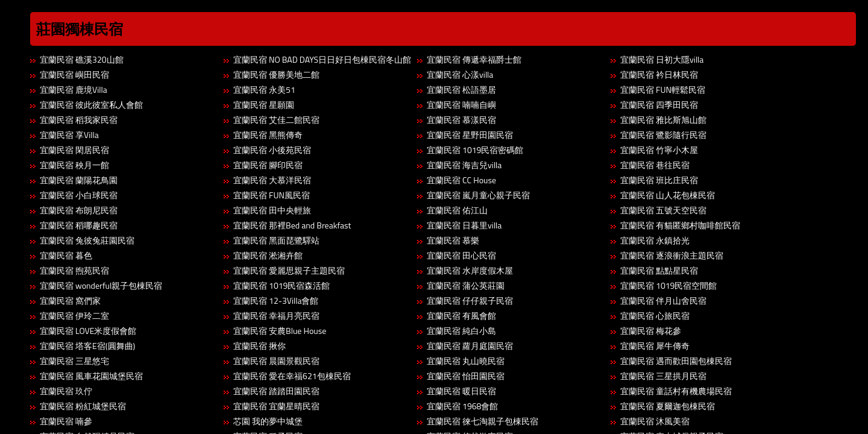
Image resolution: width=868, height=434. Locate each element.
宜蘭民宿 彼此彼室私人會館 (91, 105)
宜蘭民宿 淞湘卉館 (268, 255)
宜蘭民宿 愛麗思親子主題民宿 (289, 270)
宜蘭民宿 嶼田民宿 (74, 74)
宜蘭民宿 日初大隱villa (662, 59)
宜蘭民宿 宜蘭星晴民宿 (276, 406)
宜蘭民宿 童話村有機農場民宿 (676, 391)
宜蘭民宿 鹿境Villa (74, 90)
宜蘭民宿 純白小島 (461, 331)
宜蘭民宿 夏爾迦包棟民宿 (668, 406)
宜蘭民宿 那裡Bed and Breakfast (292, 225)
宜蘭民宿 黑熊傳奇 (268, 135)
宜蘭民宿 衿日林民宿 (659, 74)
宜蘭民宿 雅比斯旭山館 (663, 120)
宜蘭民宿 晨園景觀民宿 (276, 361)
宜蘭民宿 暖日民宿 (461, 391)
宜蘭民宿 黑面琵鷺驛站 (276, 240)
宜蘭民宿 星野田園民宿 (470, 135)
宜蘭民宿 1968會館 (462, 406)
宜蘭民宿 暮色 (66, 255)
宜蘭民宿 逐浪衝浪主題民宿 (672, 255)
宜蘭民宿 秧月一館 (74, 165)
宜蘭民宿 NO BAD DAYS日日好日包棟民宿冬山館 (322, 59)
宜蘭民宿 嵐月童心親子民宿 (478, 195)
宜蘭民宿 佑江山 (457, 210)
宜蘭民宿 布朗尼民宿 (79, 210)
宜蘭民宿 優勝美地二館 (276, 74)
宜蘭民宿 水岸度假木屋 (470, 270)
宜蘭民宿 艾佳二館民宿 (276, 120)
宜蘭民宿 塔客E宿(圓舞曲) (87, 346)
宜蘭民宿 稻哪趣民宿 (79, 225)
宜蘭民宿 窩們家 (70, 300)
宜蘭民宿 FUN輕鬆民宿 (663, 90)
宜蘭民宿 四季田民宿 (659, 105)
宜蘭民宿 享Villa (69, 135)
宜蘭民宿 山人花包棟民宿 (668, 195)
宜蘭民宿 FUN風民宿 (272, 195)
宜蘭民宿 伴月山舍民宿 (663, 300)
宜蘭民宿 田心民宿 (461, 255)
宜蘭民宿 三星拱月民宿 (663, 376)
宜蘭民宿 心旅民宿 (655, 316)
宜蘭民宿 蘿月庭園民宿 (470, 346)
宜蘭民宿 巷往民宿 (655, 165)
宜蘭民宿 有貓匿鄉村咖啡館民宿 (680, 225)
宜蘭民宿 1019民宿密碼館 (475, 150)
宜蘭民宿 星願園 (264, 105)
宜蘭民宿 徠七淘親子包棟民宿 (483, 421)
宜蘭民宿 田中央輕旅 (272, 210)
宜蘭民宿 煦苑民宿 (74, 270)
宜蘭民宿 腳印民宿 (268, 165)
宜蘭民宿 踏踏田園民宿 (276, 391)
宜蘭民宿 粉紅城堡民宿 (83, 406)
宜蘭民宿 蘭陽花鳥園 (79, 180)
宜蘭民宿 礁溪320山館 (82, 59)
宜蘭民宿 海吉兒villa (464, 165)
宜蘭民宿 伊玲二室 (74, 316)
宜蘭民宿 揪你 (259, 346)
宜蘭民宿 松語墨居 (461, 90)
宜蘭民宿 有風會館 (461, 316)
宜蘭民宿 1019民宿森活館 (281, 285)
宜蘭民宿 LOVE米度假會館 (88, 331)
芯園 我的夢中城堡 (268, 421)
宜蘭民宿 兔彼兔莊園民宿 (87, 240)
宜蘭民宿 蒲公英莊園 (466, 285)
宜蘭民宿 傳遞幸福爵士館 (474, 59)
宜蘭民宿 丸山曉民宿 (466, 361)
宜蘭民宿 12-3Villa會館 (276, 300)
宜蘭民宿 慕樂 (453, 240)
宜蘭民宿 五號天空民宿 (663, 210)
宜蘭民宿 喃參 (66, 421)
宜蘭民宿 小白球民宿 (79, 195)
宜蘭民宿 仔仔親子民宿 (470, 300)
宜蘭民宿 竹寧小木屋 (659, 150)
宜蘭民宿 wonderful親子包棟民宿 (101, 285)
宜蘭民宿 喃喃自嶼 (461, 105)
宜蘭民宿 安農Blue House (280, 331)
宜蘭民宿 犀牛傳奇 (655, 346)
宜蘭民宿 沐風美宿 (655, 421)
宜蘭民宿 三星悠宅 (74, 361)
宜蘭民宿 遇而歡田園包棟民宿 (676, 361)
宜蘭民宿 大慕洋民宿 (272, 180)
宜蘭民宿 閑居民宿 (74, 150)
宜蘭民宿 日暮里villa (464, 225)
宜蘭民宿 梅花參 (651, 331)
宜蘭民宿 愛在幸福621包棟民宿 (292, 376)
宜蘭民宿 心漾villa (460, 74)
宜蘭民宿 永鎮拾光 (655, 240)
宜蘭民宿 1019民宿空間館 (668, 285)
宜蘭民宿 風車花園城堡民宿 (91, 376)
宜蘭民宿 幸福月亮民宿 (276, 316)
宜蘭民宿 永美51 (264, 90)
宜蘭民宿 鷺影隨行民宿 (663, 135)
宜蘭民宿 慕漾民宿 (461, 120)
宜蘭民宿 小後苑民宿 (272, 150)
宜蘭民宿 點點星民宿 (659, 270)
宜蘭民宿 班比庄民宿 (659, 180)
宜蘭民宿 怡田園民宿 (466, 376)
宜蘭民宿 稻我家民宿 (79, 120)
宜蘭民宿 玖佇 (66, 391)
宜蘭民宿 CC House (461, 180)
